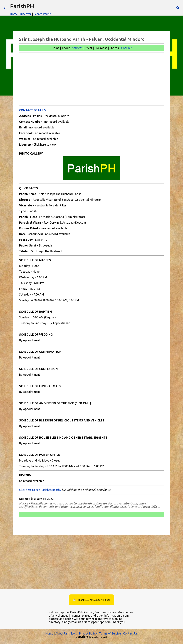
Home (14, 14)
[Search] (178, 8)
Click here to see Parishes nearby (40, 490)
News (73, 633)
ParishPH (22, 6)
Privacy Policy (88, 633)
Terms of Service (110, 633)
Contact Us (130, 633)
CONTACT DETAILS (32, 110)
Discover (26, 14)
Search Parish (42, 14)
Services (77, 48)
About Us (61, 633)
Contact (126, 48)
